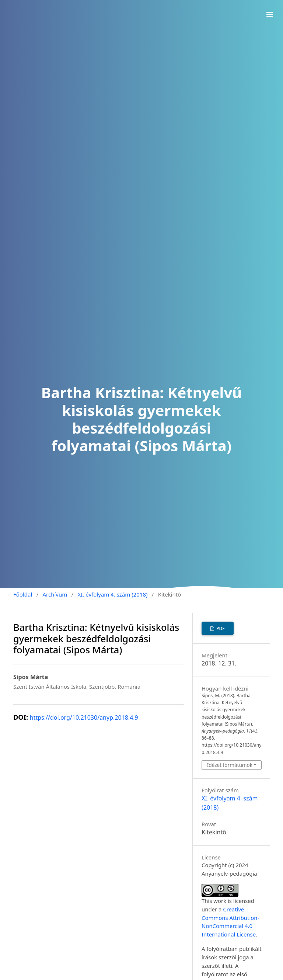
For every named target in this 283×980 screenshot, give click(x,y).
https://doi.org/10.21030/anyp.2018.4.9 (84, 717)
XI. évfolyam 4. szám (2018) (112, 594)
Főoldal (23, 594)
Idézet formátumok (230, 765)
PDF (220, 628)
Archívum (55, 594)
